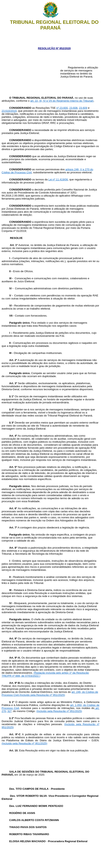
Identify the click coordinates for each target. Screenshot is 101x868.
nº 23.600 (62, 108)
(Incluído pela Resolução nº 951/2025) (42, 695)
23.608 (73, 108)
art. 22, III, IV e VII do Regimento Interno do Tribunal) (62, 101)
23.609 (83, 108)
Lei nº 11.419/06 (58, 179)
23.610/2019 (9, 111)
